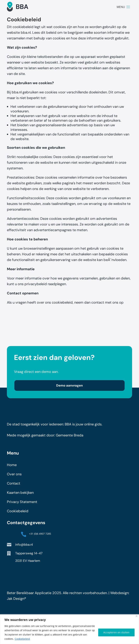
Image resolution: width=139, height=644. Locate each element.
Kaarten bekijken (20, 494)
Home (12, 467)
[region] (69, 629)
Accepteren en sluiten (116, 632)
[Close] (137, 616)
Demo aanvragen (69, 387)
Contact (14, 485)
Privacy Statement (22, 504)
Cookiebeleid (22, 639)
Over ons (14, 476)
